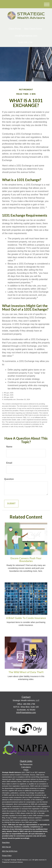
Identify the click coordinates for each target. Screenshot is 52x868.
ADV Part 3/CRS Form (10, 851)
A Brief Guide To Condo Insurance (26, 618)
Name (9, 447)
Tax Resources (26, 764)
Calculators (26, 767)
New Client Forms (33, 29)
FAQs (26, 770)
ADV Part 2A (6, 847)
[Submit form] (11, 504)
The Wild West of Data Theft (26, 672)
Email (9, 463)
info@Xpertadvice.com (26, 36)
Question (9, 479)
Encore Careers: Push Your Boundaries (26, 560)
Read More (6, 842)
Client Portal (15, 29)
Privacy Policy (7, 855)
